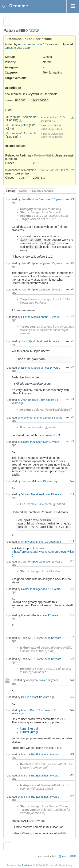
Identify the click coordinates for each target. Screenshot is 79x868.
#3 (73, 289)
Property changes (42, 191)
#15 (72, 615)
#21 (72, 754)
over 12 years (50, 615)
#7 (73, 400)
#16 (72, 638)
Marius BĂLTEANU (33, 710)
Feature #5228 (44, 155)
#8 (73, 417)
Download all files (72, 117)
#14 (72, 589)
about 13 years (51, 589)
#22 (72, 775)
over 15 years (45, 44)
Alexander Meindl (32, 418)
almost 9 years (14, 48)
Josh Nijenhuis (30, 341)
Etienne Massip (31, 317)
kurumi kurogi (29, 729)
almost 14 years (50, 341)
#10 (72, 481)
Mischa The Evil (31, 754)
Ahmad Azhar (27, 44)
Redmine (27, 865)
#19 (72, 697)
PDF (73, 857)
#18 (72, 680)
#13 (72, 561)
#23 (72, 796)
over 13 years (51, 442)
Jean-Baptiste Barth (33, 199)
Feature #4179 (48, 170)
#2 (73, 263)
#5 (73, 341)
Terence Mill (28, 481)
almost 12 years (40, 697)
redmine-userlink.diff (23, 117)
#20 (72, 710)
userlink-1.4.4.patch (23, 133)
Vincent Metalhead (33, 494)
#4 (73, 317)
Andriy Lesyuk (30, 542)
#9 (73, 442)
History (11, 191)
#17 (72, 659)
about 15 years (50, 317)
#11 (72, 494)
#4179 (64, 719)
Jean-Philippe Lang (32, 178)
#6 (73, 367)
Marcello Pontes (31, 615)
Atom (65, 857)
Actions (72, 155)
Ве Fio (25, 697)
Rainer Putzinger (31, 442)
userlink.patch (19, 125)
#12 (72, 541)
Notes (23, 191)
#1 (73, 199)
